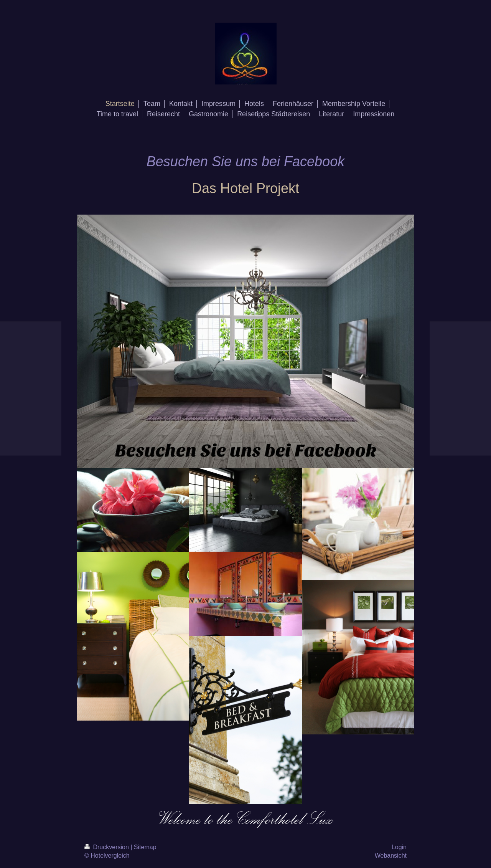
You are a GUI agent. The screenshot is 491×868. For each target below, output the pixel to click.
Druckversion (107, 847)
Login (399, 847)
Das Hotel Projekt (245, 188)
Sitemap (145, 847)
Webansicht (391, 856)
